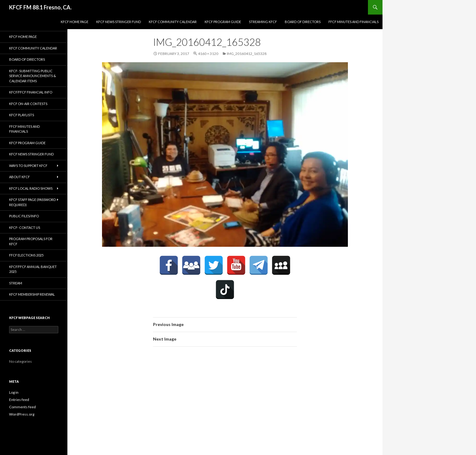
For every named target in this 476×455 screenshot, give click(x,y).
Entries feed (19, 400)
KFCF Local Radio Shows (31, 188)
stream (16, 283)
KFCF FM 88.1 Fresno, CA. (40, 7)
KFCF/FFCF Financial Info (31, 92)
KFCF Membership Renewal (32, 294)
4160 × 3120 (208, 54)
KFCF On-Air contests (28, 104)
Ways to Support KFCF (28, 166)
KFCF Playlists (22, 115)
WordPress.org (22, 414)
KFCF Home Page (75, 22)
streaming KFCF (263, 22)
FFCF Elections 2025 (26, 255)
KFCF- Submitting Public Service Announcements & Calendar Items (32, 76)
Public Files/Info (24, 216)
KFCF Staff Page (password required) (32, 202)
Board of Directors (303, 22)
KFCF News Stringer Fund (119, 22)
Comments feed (22, 407)
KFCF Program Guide (223, 22)
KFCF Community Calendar (173, 22)
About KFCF (19, 177)
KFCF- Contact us (25, 227)
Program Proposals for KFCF (31, 241)
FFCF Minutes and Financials (354, 22)
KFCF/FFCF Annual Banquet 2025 (33, 269)
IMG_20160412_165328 (247, 54)
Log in (14, 392)
